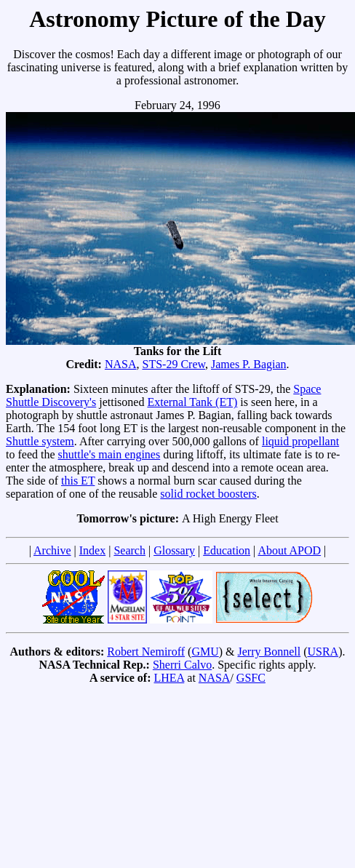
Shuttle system (40, 441)
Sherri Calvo (182, 665)
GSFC (251, 678)
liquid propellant (300, 441)
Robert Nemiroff (146, 652)
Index (92, 550)
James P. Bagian (249, 364)
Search (129, 550)
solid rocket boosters (208, 494)
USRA (323, 652)
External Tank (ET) (192, 402)
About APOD (289, 550)
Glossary (174, 550)
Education (227, 550)
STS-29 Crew (173, 364)
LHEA (169, 678)
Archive (52, 550)
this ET (78, 481)
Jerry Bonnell (270, 652)
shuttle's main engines (109, 454)
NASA (121, 364)
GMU (205, 652)
